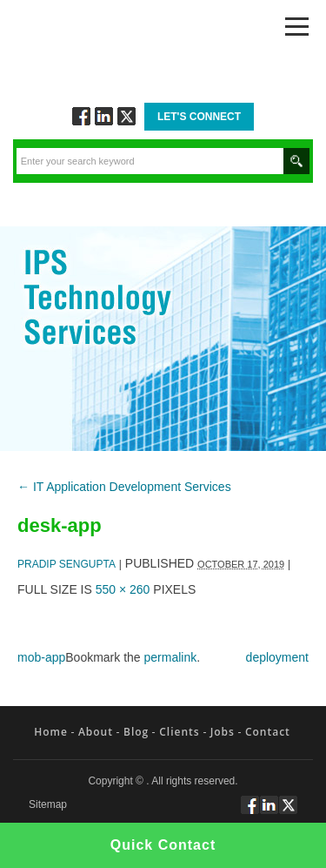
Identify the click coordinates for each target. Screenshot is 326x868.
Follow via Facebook (81, 116)
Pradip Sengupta (67, 564)
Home (51, 732)
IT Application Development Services (124, 487)
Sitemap (48, 805)
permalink (171, 657)
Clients (179, 732)
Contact (268, 732)
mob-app (41, 657)
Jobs (223, 732)
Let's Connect (199, 117)
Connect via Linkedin (104, 116)
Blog (136, 732)
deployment (277, 657)
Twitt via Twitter (126, 116)
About (96, 732)
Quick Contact (163, 845)
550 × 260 (123, 589)
